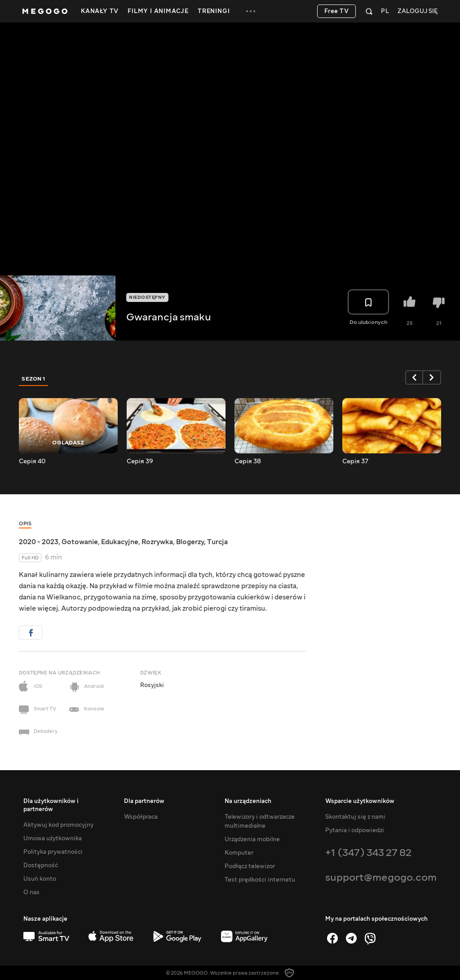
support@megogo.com (381, 877)
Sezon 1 (34, 379)
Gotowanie (80, 542)
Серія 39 (140, 461)
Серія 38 (248, 461)
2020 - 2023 (39, 542)
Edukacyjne (120, 542)
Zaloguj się (418, 11)
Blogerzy (190, 542)
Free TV (337, 11)
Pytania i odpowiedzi (355, 830)
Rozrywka (157, 542)
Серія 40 (32, 461)
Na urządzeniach (248, 801)
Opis (25, 524)
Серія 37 (355, 461)
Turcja (217, 542)
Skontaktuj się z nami (355, 817)
